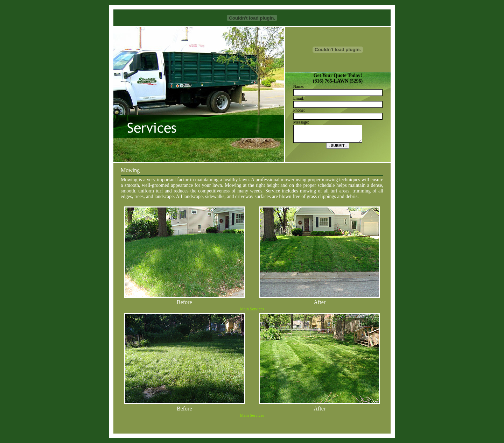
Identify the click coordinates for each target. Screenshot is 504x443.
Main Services (252, 309)
